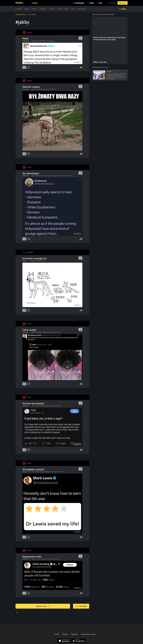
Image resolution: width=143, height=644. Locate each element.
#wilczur (44, 261)
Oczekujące (80, 3)
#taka (41, 41)
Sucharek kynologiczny (34, 258)
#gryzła (42, 406)
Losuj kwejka (81, 606)
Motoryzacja (82, 9)
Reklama (65, 634)
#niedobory (42, 89)
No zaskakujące (31, 173)
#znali (45, 41)
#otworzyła (49, 332)
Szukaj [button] (124, 9)
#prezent (34, 332)
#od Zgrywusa (57, 332)
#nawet (37, 406)
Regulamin (75, 634)
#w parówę (47, 406)
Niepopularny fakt (32, 557)
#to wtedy (42, 472)
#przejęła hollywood (57, 176)
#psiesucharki (33, 261)
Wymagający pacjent (33, 469)
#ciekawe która (67, 176)
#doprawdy (39, 176)
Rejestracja (123, 3)
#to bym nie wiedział (56, 406)
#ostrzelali (44, 559)
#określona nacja (47, 176)
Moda (25, 38)
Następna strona (43, 606)
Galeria (34, 9)
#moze (33, 472)
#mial (37, 89)
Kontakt (57, 634)
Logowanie (112, 3)
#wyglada (39, 332)
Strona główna (21, 14)
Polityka (52, 9)
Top (100, 3)
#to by (47, 89)
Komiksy (25, 261)
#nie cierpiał (53, 89)
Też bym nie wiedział (33, 403)
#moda (33, 41)
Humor (27, 9)
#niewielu (38, 559)
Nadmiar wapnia (31, 87)
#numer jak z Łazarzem (57, 472)
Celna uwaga (29, 330)
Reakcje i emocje (63, 9)
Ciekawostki (43, 9)
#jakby (37, 41)
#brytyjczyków (51, 559)
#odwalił (48, 472)
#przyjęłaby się (51, 41)
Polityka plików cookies (88, 634)
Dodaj (35, 3)
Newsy (73, 9)
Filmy (92, 3)
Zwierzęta (19, 9)
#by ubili (58, 559)
